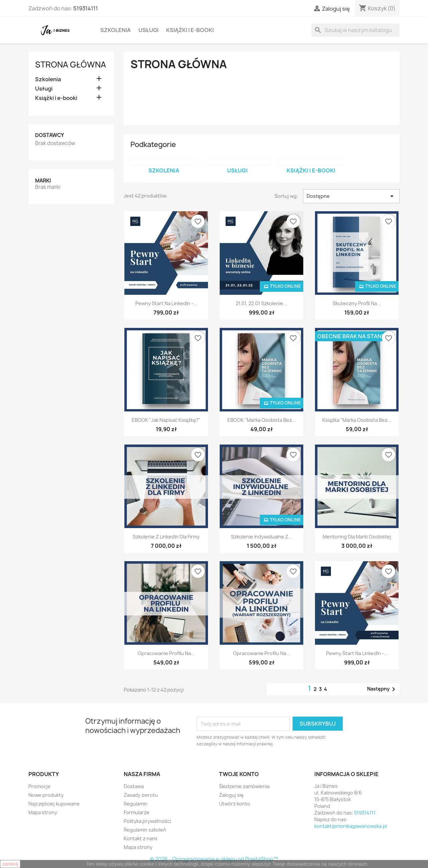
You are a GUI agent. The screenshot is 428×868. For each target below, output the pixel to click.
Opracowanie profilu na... (166, 653)
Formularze (137, 812)
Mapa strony (43, 812)
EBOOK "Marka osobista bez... (262, 420)
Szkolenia (116, 30)
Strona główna (71, 65)
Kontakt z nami (140, 838)
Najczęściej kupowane (54, 804)
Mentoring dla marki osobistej (357, 537)
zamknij (10, 864)
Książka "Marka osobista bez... (357, 420)
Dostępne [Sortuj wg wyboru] (351, 196)
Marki (43, 181)
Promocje (39, 786)
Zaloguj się (231, 795)
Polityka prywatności (147, 821)
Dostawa (134, 786)
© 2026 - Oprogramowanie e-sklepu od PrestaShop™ (214, 859)
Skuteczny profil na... (357, 303)
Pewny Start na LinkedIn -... (166, 303)
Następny (382, 689)
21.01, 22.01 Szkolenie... (261, 303)
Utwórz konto (235, 804)
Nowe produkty (46, 795)
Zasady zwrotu (141, 795)
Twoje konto (239, 774)
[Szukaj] (355, 30)
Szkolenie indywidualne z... (262, 537)
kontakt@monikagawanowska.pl (351, 826)
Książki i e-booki (190, 30)
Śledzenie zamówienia (244, 786)
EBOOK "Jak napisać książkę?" (166, 420)
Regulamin (136, 804)
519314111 (86, 8)
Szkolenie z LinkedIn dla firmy (166, 537)
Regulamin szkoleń (145, 830)
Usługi (148, 30)
